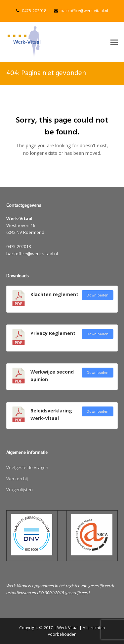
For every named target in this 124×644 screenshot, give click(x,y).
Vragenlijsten (20, 490)
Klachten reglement (54, 294)
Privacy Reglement (53, 333)
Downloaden (98, 295)
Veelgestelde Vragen (27, 467)
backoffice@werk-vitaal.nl (84, 11)
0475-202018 (34, 11)
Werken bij (17, 479)
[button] (114, 42)
